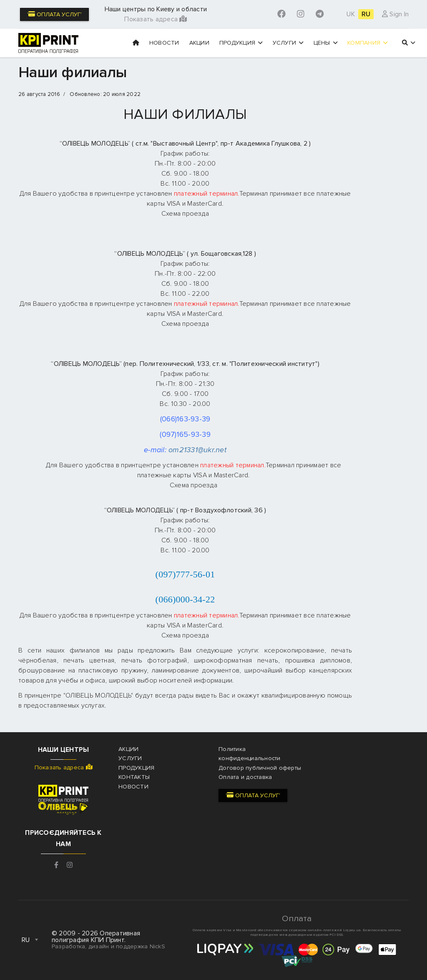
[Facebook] (281, 14)
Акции (199, 43)
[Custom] (320, 14)
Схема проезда (185, 214)
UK (351, 14)
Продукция (241, 43)
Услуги (288, 43)
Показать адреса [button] (156, 19)
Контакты (134, 777)
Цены (326, 43)
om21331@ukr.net (197, 450)
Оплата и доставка (245, 777)
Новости (164, 43)
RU (366, 14)
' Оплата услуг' (54, 14)
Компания (368, 43)
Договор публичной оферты (260, 768)
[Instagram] (301, 14)
